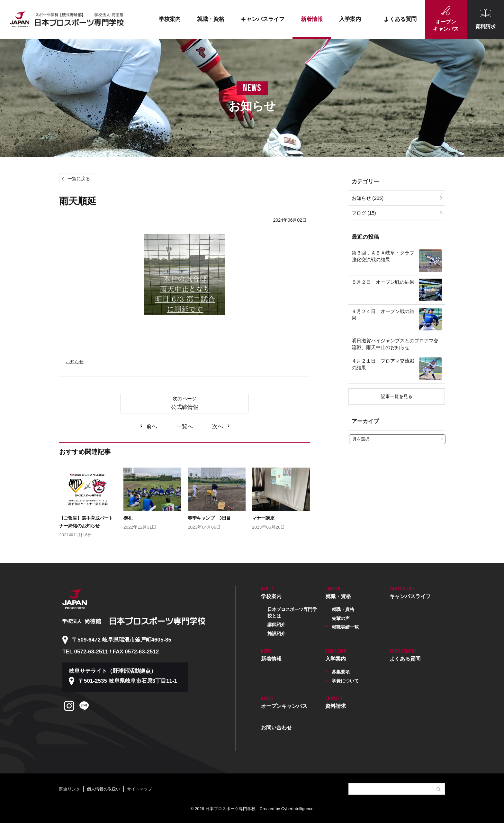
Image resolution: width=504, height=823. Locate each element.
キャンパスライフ (263, 19)
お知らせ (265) (368, 198)
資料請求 (485, 27)
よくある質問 (400, 19)
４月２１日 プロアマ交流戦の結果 (383, 364)
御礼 (128, 518)
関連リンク (70, 789)
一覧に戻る (79, 179)
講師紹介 (276, 624)
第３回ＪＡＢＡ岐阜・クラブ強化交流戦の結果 (383, 256)
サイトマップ (139, 789)
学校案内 (170, 19)
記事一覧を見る (397, 396)
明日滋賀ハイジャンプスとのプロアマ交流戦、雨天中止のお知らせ (395, 344)
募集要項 (341, 672)
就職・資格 (211, 19)
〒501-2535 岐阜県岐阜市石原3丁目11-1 (128, 681)
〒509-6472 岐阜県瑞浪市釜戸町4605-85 (122, 640)
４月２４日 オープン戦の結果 (383, 315)
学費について (345, 681)
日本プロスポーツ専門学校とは (292, 613)
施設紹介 (276, 633)
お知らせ (75, 362)
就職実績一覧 (345, 627)
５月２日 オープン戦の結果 (383, 282)
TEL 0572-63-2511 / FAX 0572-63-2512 (111, 652)
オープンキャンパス (446, 25)
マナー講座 (263, 518)
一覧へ (185, 426)
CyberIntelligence (297, 809)
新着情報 (312, 19)
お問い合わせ (276, 728)
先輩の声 (341, 618)
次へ (218, 426)
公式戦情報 (185, 407)
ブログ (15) (364, 213)
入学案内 (350, 19)
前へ (152, 426)
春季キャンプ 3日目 (209, 518)
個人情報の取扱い (104, 789)
